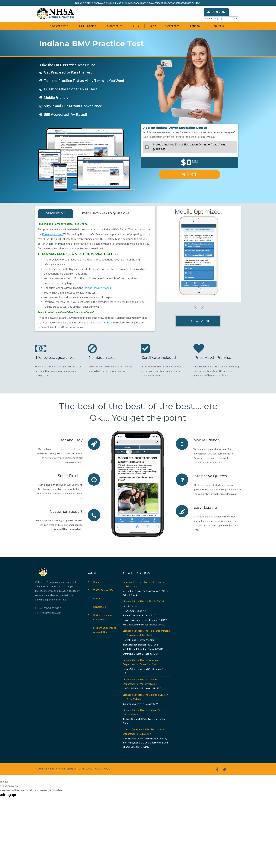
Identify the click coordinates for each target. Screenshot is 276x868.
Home (96, 582)
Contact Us (99, 607)
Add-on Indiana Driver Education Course (175, 128)
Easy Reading (205, 507)
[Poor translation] (12, 796)
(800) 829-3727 (52, 608)
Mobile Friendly (207, 440)
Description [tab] (55, 213)
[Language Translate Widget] (221, 18)
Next (190, 174)
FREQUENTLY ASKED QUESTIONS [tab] (106, 213)
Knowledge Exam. (52, 234)
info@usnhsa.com (52, 613)
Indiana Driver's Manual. (98, 288)
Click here (107, 322)
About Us (98, 598)
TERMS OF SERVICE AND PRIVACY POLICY (89, 769)
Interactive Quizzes (210, 476)
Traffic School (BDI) (104, 590)
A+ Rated (78, 114)
